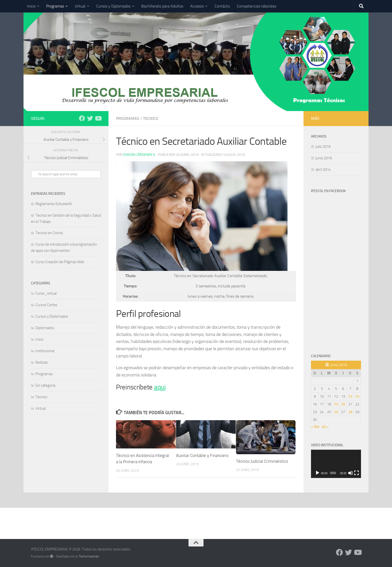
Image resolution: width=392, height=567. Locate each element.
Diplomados (45, 328)
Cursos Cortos (46, 305)
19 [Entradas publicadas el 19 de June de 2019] (336, 404)
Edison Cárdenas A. (139, 155)
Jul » (325, 427)
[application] (336, 464)
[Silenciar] (350, 473)
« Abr (315, 427)
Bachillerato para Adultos (162, 6)
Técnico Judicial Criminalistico (262, 461)
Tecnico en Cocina (49, 233)
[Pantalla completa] (356, 473)
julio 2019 (323, 147)
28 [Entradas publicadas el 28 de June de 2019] (350, 412)
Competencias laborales (256, 6)
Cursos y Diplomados (113, 6)
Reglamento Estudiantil (54, 204)
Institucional (45, 351)
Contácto (222, 6)
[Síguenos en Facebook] (82, 118)
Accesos (197, 6)
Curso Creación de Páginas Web (60, 262)
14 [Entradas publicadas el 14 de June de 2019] (350, 396)
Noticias (42, 362)
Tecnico (151, 118)
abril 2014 (323, 170)
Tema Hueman (89, 556)
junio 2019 (324, 158)
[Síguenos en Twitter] (90, 118)
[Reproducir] (317, 473)
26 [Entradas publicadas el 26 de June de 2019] (336, 412)
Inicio (31, 6)
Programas (55, 6)
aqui (160, 387)
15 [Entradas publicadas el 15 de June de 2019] (357, 396)
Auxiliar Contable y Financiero (202, 455)
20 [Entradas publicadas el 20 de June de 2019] (343, 404)
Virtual (80, 6)
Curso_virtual (46, 293)
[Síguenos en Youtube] (98, 118)
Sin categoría (45, 385)
